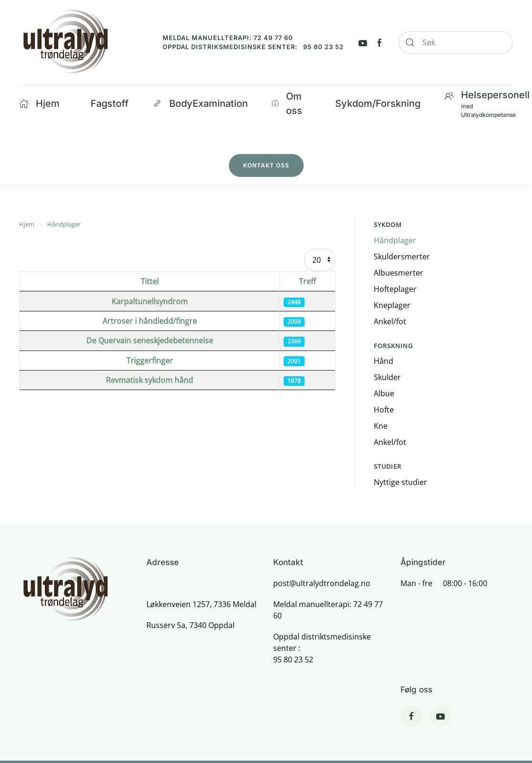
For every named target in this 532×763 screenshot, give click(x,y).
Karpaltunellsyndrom (150, 301)
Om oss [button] (287, 103)
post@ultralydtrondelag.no (322, 583)
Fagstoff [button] (110, 103)
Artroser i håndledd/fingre (150, 321)
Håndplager (395, 240)
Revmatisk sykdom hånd (149, 380)
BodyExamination (200, 103)
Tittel (150, 281)
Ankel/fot (390, 321)
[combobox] (456, 42)
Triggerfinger (150, 361)
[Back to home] (65, 42)
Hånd (384, 361)
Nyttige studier (400, 482)
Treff (307, 281)
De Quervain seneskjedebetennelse (150, 340)
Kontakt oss (266, 165)
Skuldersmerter (402, 257)
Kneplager (392, 305)
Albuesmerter (399, 273)
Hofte (384, 410)
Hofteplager (395, 289)
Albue (384, 393)
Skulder (387, 377)
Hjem (39, 103)
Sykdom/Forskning (378, 103)
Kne (381, 426)
